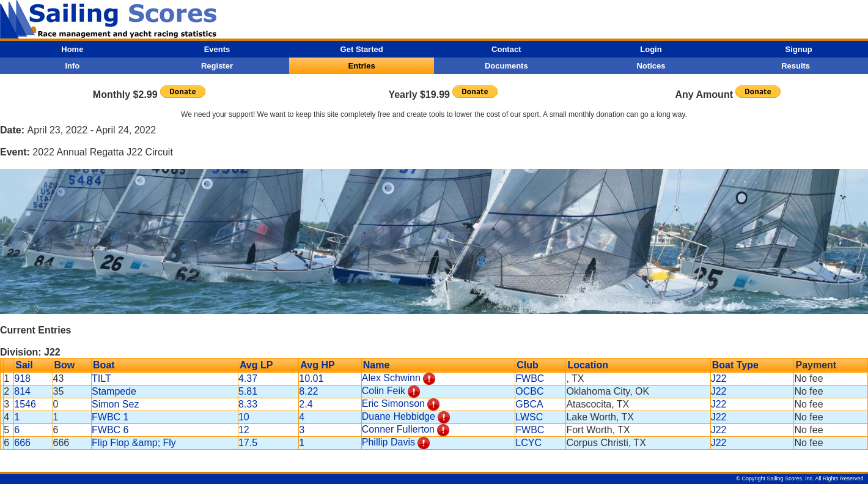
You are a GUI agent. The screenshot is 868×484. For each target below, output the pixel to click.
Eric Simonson (393, 404)
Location (588, 365)
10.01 (311, 378)
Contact (506, 49)
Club (528, 365)
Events (217, 49)
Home (72, 49)
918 (22, 378)
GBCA (529, 404)
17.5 (248, 443)
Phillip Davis (388, 442)
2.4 (306, 404)
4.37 (248, 378)
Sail (24, 365)
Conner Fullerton (398, 429)
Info (72, 66)
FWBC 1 (110, 417)
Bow (65, 365)
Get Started (362, 49)
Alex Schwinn (391, 378)
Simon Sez (115, 404)
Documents (506, 66)
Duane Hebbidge (399, 416)
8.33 (248, 404)
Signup (799, 49)
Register (217, 66)
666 (22, 443)
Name (377, 365)
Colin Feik (384, 391)
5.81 (248, 391)
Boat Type (735, 365)
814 (22, 391)
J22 (719, 378)
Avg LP (256, 365)
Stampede (114, 391)
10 (244, 417)
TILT (101, 378)
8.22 (308, 391)
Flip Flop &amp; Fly (134, 443)
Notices (651, 66)
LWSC (529, 417)
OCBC (529, 391)
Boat (104, 365)
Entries (362, 66)
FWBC (530, 378)
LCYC (528, 443)
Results (796, 66)
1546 (25, 404)
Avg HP (317, 365)
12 (244, 430)
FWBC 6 (110, 430)
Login (651, 49)
